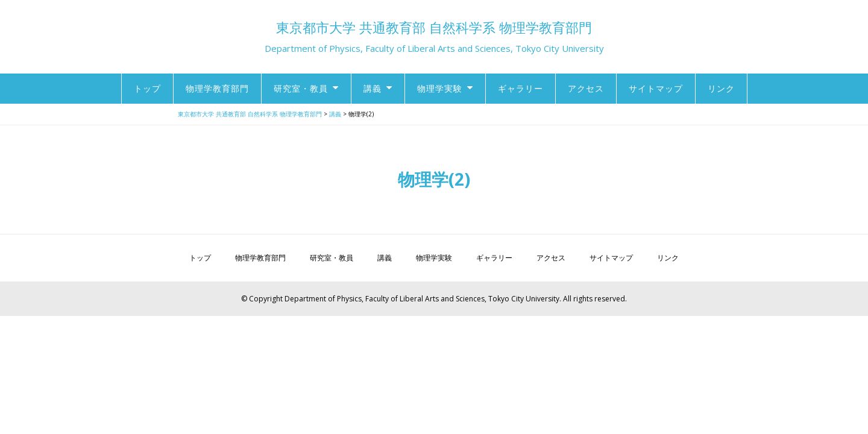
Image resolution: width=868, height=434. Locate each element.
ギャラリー (520, 88)
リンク (721, 88)
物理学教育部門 (217, 88)
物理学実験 (440, 88)
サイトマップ (656, 88)
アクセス (586, 88)
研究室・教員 (301, 88)
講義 (373, 88)
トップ (147, 88)
